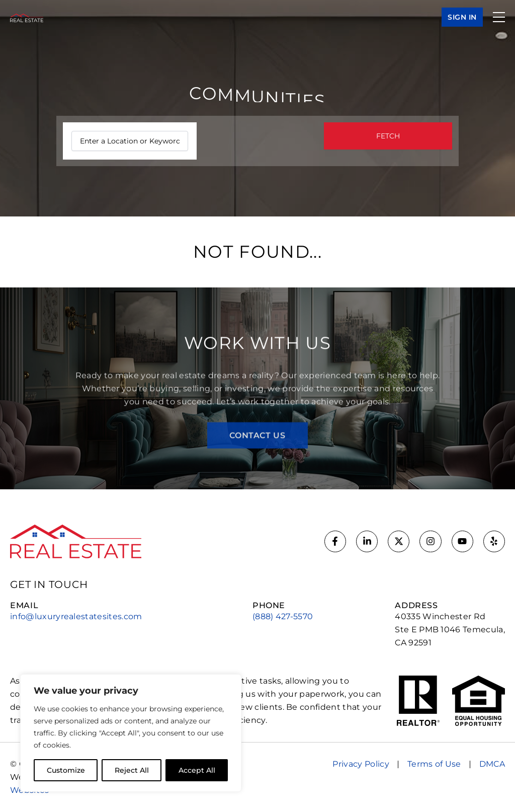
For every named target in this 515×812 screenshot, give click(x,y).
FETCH (388, 136)
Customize (66, 770)
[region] (131, 733)
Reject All (132, 770)
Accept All (197, 770)
